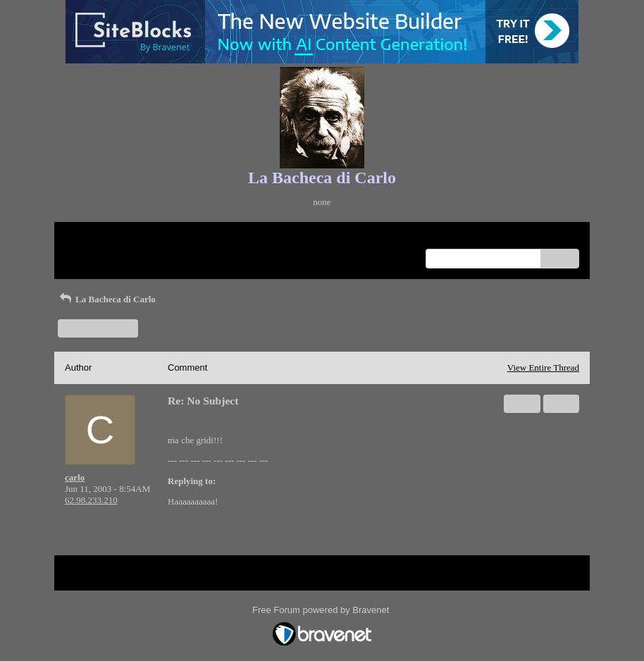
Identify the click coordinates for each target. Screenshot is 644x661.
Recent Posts (88, 254)
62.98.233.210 (91, 500)
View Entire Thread (543, 367)
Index (153, 238)
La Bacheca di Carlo (107, 299)
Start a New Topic (98, 328)
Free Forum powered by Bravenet (322, 610)
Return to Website (98, 238)
